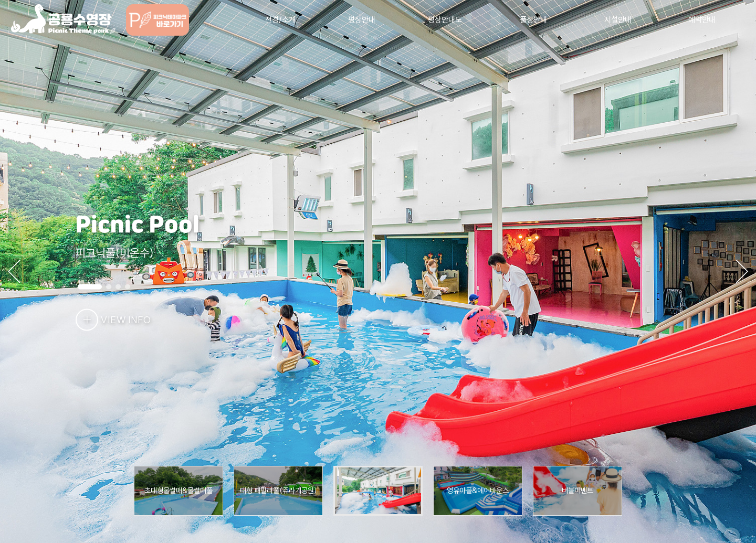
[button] (741, 272)
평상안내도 (445, 20)
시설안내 (618, 20)
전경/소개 (280, 20)
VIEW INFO (113, 320)
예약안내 (702, 20)
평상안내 (362, 20)
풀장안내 (533, 20)
